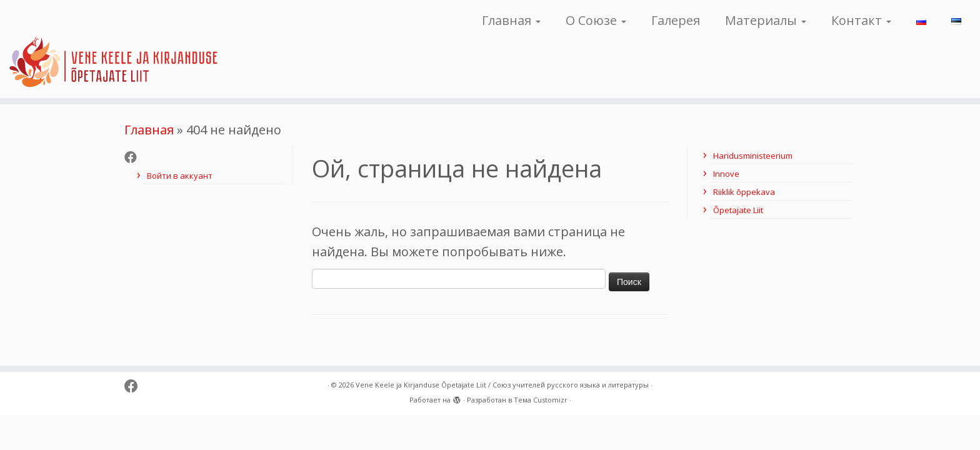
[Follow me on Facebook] (135, 157)
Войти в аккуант (180, 176)
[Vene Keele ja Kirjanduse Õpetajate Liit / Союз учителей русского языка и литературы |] (113, 49)
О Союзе (596, 20)
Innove (726, 174)
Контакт (861, 20)
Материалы (766, 20)
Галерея (676, 20)
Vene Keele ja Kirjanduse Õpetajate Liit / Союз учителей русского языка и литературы (502, 385)
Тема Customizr (541, 400)
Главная (511, 20)
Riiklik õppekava (744, 192)
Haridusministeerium (753, 156)
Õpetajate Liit (738, 210)
